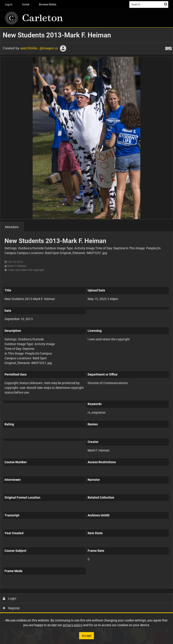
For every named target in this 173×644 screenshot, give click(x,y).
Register (11, 608)
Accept (87, 636)
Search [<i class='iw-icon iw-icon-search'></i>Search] (166, 4)
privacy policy (73, 625)
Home (26, 4)
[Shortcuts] (168, 48)
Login (10, 598)
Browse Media (48, 4)
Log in (9, 4)
